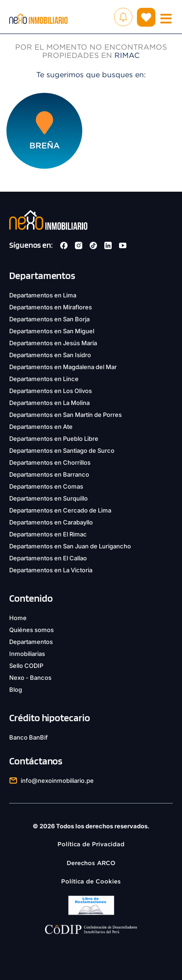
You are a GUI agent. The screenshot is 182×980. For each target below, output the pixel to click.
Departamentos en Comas (46, 486)
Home (18, 618)
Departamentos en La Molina (49, 403)
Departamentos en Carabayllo (51, 522)
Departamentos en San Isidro (50, 355)
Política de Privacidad (91, 844)
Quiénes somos (31, 630)
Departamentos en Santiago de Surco (62, 450)
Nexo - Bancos (30, 678)
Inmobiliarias (27, 654)
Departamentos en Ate (41, 427)
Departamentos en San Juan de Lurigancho (70, 546)
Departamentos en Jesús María (53, 343)
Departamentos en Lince (44, 379)
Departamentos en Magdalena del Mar (63, 367)
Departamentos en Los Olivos (51, 391)
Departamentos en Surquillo (48, 498)
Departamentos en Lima (43, 295)
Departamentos (31, 642)
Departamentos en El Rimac (48, 534)
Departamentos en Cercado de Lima (60, 510)
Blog (16, 689)
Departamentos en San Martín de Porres (65, 415)
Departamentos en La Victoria (51, 570)
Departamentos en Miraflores (51, 307)
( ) (146, 17)
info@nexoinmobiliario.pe (57, 781)
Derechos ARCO (91, 863)
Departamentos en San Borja (49, 319)
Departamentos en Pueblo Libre (54, 439)
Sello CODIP (26, 666)
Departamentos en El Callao (48, 558)
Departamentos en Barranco (49, 474)
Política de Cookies (91, 881)
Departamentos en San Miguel (52, 331)
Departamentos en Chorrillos (50, 462)
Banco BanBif (28, 737)
